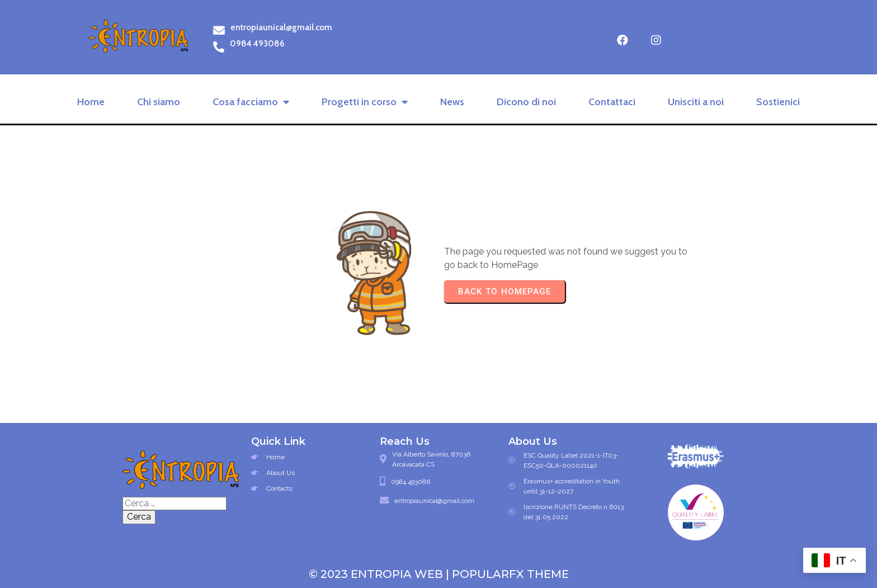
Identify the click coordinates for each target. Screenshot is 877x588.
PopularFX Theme (510, 574)
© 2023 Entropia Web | (380, 574)
